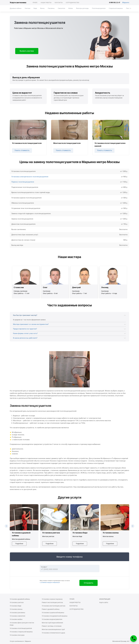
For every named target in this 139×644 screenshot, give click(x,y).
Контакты (59, 3)
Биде (35, 8)
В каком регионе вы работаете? (25, 338)
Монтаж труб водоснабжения (52, 623)
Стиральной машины (116, 8)
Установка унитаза (17, 602)
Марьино (126, 3)
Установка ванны (16, 609)
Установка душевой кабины (20, 599)
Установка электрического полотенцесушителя (30, 177)
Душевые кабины (16, 8)
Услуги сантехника (18, 3)
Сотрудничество (73, 3)
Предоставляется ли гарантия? (25, 329)
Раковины (51, 8)
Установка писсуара (17, 635)
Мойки (71, 8)
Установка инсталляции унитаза (54, 606)
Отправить (89, 583)
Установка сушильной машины (53, 613)
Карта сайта (104, 602)
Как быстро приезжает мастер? (25, 315)
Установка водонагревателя (52, 619)
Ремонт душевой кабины (51, 609)
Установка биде (15, 606)
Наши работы (46, 3)
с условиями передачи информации (50, 582)
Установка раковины (17, 613)
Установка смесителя (17, 616)
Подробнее (19, 544)
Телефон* (44, 567)
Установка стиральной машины (21, 632)
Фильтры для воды (82, 8)
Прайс (35, 3)
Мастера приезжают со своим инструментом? (31, 324)
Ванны (42, 8)
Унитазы (27, 8)
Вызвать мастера (27, 51)
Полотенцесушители (99, 8)
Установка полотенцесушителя (21, 628)
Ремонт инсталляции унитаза (52, 602)
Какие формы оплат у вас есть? (25, 333)
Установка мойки (16, 619)
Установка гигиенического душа (53, 633)
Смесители (61, 8)
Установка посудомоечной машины (55, 616)
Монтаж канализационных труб (53, 629)
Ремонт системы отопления (52, 626)
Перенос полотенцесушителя (23, 182)
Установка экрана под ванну (52, 599)
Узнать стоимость (22, 150)
